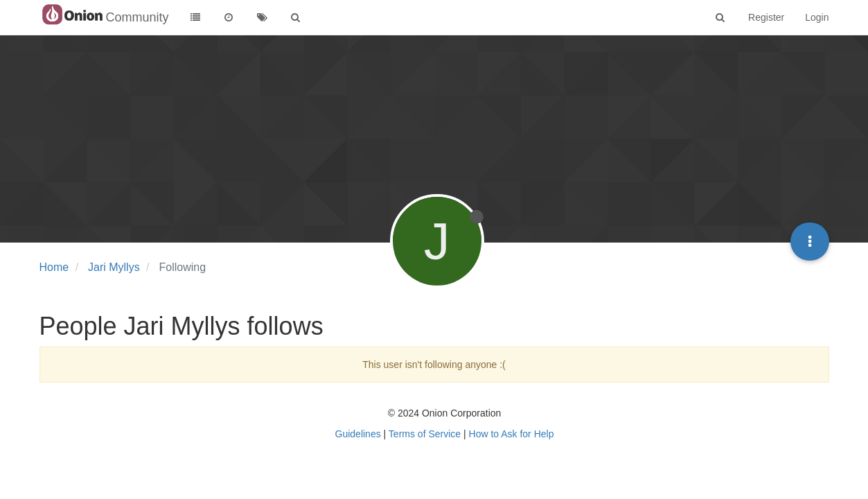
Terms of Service (425, 434)
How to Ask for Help (512, 434)
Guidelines (358, 434)
